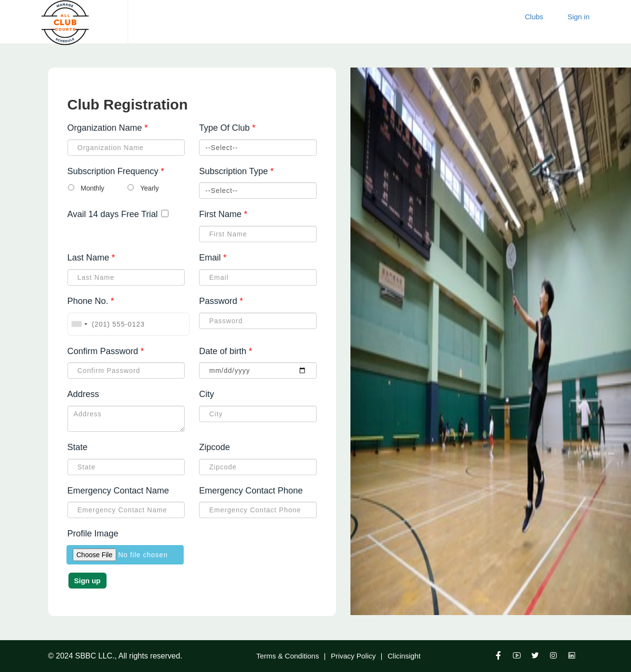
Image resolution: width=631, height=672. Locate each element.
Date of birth (226, 352)
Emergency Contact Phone (251, 491)
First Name (223, 215)
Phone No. (91, 302)
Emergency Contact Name (118, 491)
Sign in (578, 17)
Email (213, 258)
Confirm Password (106, 352)
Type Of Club (227, 128)
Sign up (87, 581)
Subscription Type (236, 172)
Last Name (91, 258)
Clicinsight (404, 656)
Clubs (534, 17)
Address (83, 394)
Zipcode (215, 447)
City (207, 394)
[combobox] (79, 324)
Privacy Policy (353, 656)
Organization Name (108, 128)
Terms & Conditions (288, 656)
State (78, 447)
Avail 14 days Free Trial (113, 214)
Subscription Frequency (116, 172)
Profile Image (93, 534)
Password (221, 302)
